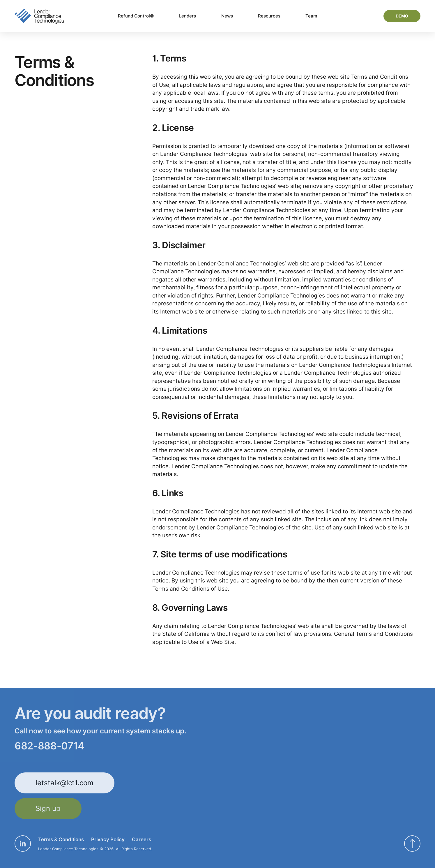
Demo (402, 16)
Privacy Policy (108, 839)
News (227, 16)
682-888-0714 (49, 746)
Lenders (188, 16)
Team (311, 16)
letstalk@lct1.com (64, 783)
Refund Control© (136, 16)
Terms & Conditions (61, 839)
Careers (142, 839)
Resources (269, 16)
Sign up (48, 808)
